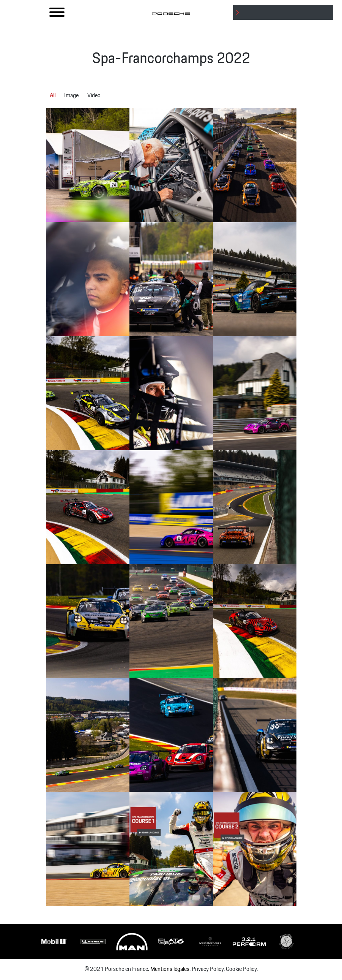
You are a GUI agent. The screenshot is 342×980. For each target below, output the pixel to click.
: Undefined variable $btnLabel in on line (285, 19)
